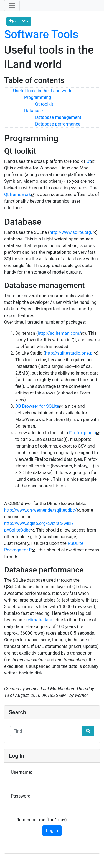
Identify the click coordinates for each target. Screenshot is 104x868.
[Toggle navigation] (12, 6)
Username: (21, 772)
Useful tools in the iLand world (43, 91)
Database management (58, 117)
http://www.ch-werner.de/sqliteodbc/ (40, 510)
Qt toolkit (44, 104)
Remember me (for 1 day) (42, 820)
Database (34, 111)
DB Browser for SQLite (37, 406)
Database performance (58, 124)
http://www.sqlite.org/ (71, 232)
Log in (52, 831)
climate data (40, 620)
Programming (38, 97)
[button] (13, 21)
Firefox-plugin (83, 433)
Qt (88, 161)
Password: (21, 796)
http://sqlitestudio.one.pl (69, 353)
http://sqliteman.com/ (59, 333)
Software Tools (41, 34)
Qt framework (18, 194)
